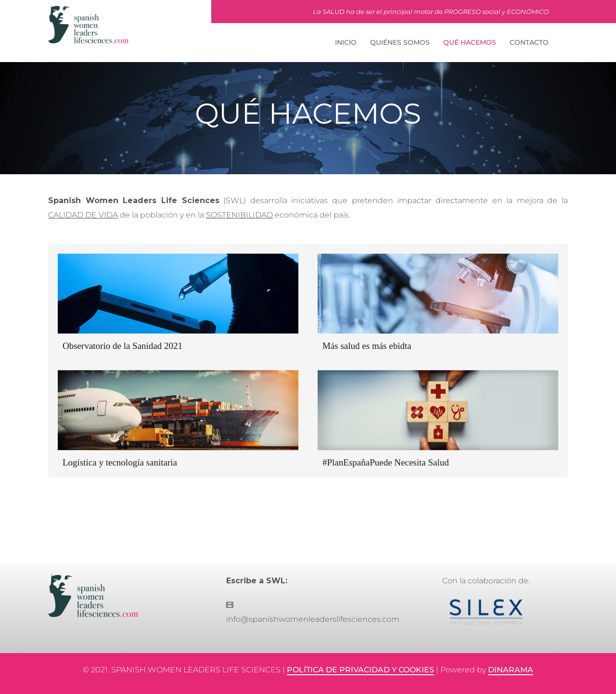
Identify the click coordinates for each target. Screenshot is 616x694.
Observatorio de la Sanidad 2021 (122, 346)
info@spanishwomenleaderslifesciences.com (313, 619)
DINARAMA (511, 670)
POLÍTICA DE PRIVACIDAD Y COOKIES (360, 670)
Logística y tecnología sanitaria (120, 462)
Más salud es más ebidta (367, 346)
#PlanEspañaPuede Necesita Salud (386, 462)
